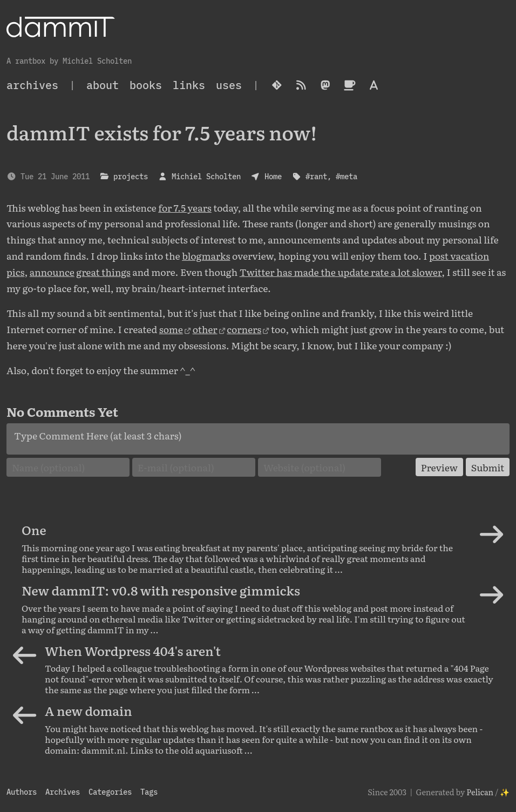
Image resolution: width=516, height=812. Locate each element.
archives (32, 85)
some (171, 329)
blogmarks (206, 255)
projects (131, 176)
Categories (110, 792)
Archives (63, 792)
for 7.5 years (185, 207)
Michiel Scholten (206, 176)
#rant (316, 176)
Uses (229, 85)
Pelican (480, 792)
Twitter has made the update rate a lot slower (341, 272)
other (205, 329)
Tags (149, 792)
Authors (22, 792)
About (103, 85)
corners (244, 329)
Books (146, 85)
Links (189, 85)
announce (52, 272)
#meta (347, 176)
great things (103, 272)
